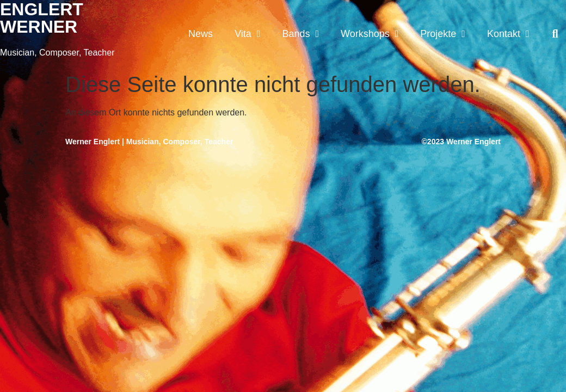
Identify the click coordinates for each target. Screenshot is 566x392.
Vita (247, 34)
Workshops (370, 34)
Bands (300, 34)
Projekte (443, 34)
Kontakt (508, 34)
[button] (555, 34)
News (201, 34)
